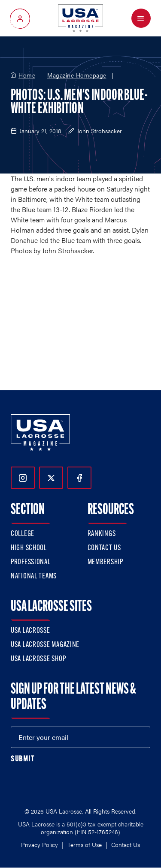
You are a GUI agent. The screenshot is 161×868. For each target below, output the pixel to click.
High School (29, 548)
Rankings (102, 534)
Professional (31, 562)
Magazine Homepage (77, 75)
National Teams (34, 576)
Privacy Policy (39, 844)
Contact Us (104, 548)
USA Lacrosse (30, 631)
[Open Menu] (141, 18)
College (23, 534)
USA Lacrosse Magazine (45, 645)
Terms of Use (85, 844)
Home (27, 75)
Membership (105, 562)
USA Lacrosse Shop (38, 659)
